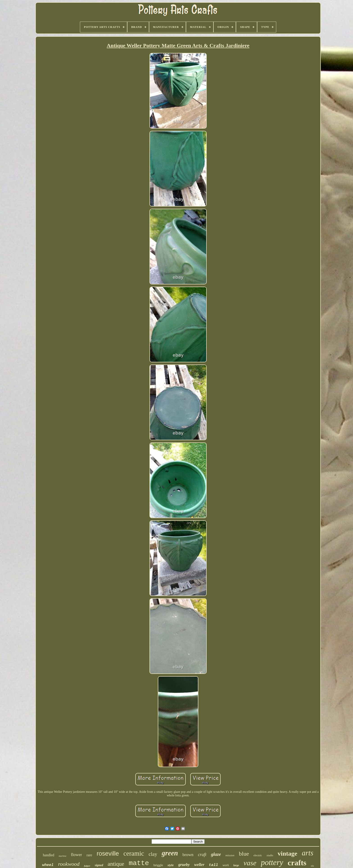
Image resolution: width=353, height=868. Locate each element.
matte (139, 863)
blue (244, 854)
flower (77, 855)
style (171, 865)
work (226, 865)
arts (307, 853)
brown (188, 855)
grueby (184, 865)
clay (153, 854)
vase (250, 863)
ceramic (134, 853)
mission (230, 855)
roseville (108, 854)
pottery (272, 862)
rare (89, 855)
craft (202, 854)
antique (116, 864)
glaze (216, 854)
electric (258, 855)
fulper (87, 866)
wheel (48, 865)
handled (49, 855)
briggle (158, 865)
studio (270, 855)
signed (99, 865)
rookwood (69, 864)
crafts (297, 863)
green (170, 853)
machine (63, 856)
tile (312, 866)
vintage (287, 853)
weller (199, 865)
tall (214, 865)
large (236, 865)
